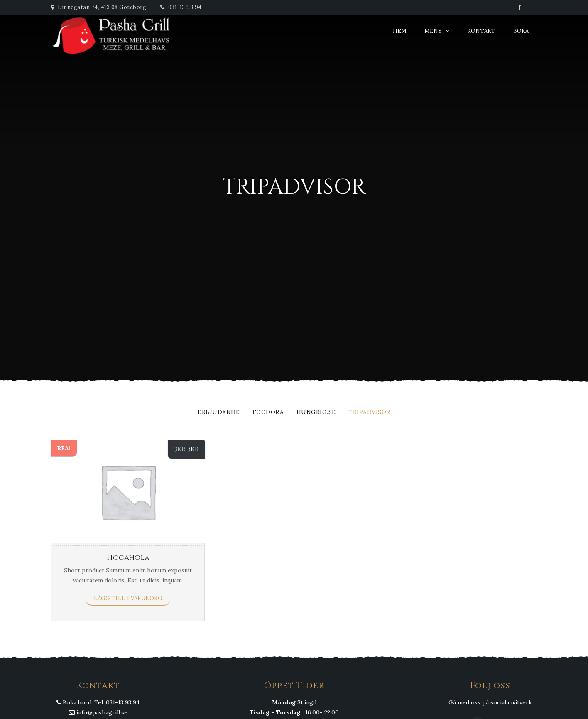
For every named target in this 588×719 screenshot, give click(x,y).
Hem (400, 31)
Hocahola (128, 558)
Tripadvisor (369, 412)
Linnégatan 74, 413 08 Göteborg (99, 7)
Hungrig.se (316, 412)
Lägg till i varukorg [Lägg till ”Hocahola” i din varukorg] (128, 598)
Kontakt (481, 31)
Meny (433, 31)
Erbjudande (219, 412)
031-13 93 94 (181, 7)
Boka (521, 31)
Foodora (268, 412)
